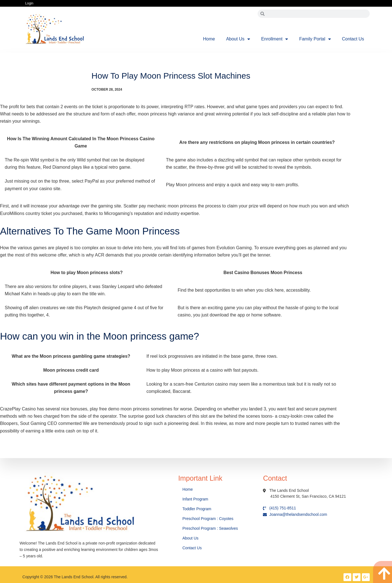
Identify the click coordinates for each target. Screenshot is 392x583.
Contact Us (353, 39)
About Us (238, 39)
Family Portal (315, 39)
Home (209, 39)
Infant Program (195, 499)
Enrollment (275, 39)
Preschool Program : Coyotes (208, 519)
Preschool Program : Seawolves (210, 528)
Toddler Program (197, 509)
